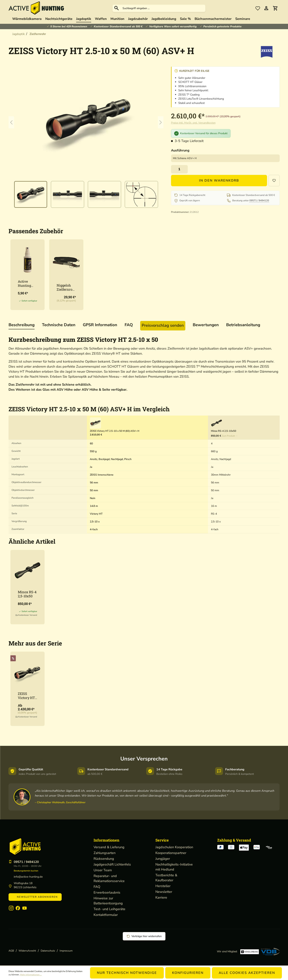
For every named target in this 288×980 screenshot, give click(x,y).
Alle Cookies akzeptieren (247, 973)
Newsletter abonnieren (35, 897)
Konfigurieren (188, 973)
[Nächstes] (161, 122)
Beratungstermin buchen (26, 871)
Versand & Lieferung (109, 847)
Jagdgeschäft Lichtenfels (112, 864)
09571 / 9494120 (259, 201)
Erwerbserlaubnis (107, 892)
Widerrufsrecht (27, 951)
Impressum (66, 951)
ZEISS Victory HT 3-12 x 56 (26, 696)
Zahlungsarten (105, 853)
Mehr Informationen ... (31, 975)
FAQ (97, 887)
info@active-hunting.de (28, 877)
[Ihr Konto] (266, 8)
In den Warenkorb (219, 180)
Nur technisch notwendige (127, 973)
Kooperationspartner (171, 853)
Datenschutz (48, 951)
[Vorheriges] (11, 122)
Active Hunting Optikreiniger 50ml (27, 283)
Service (162, 840)
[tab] (22, 325)
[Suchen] (117, 8)
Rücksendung (104, 859)
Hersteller (163, 886)
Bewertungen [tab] (206, 325)
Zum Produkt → (230, 436)
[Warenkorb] (275, 8)
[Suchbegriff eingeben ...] (163, 8)
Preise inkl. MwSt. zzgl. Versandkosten (193, 123)
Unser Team (103, 870)
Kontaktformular (106, 915)
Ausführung (180, 150)
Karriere (161, 897)
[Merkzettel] (258, 8)
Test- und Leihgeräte (109, 909)
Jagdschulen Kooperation (174, 847)
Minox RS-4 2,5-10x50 (27, 594)
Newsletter (164, 892)
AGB (11, 951)
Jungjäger (163, 859)
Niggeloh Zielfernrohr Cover (66, 287)
